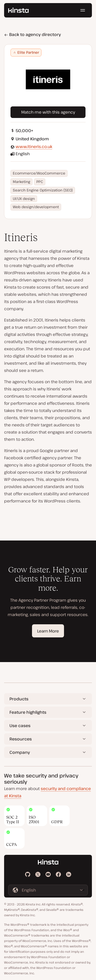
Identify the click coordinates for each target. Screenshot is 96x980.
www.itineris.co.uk (34, 146)
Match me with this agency (48, 112)
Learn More (48, 631)
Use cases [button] (20, 726)
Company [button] (20, 752)
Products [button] (19, 699)
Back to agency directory (33, 34)
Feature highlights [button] (28, 712)
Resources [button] (21, 739)
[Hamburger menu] (83, 10)
